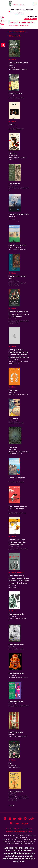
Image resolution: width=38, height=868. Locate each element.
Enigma (13, 837)
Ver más (11, 805)
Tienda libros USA (11, 829)
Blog (27, 25)
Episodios (12, 22)
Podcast (21, 829)
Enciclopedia (21, 22)
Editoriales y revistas (16, 25)
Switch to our (30, 18)
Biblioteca (31, 22)
